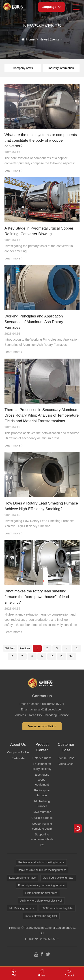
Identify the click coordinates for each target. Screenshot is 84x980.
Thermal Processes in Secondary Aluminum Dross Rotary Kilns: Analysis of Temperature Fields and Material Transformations (42, 415)
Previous (25, 648)
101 (62, 656)
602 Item (10, 648)
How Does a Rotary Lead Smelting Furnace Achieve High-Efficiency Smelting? (41, 506)
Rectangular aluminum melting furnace (41, 862)
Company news (23, 68)
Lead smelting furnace (22, 878)
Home (30, 39)
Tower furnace (42, 812)
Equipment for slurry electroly (42, 766)
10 (52, 656)
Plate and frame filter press (41, 893)
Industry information (61, 68)
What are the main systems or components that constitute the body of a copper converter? (41, 140)
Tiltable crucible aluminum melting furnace (41, 870)
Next (72, 656)
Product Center (42, 747)
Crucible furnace (42, 818)
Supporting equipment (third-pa (42, 839)
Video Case (66, 764)
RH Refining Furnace (42, 804)
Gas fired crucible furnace (58, 878)
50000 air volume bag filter (41, 916)
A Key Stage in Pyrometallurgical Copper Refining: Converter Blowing (39, 231)
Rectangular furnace (42, 793)
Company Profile (18, 752)
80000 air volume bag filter (57, 908)
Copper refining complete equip (42, 826)
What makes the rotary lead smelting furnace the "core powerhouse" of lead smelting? (37, 597)
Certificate (18, 758)
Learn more (13, 170)
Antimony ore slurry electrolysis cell (41, 901)
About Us (18, 744)
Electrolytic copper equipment (42, 780)
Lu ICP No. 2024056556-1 (42, 939)
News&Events (49, 39)
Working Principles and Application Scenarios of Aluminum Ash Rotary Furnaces (34, 322)
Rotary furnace (42, 758)
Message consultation (42, 726)
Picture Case (66, 758)
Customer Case (66, 747)
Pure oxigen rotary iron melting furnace (41, 885)
